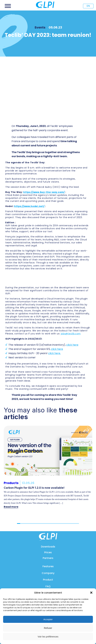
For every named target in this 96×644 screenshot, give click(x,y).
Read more (11, 507)
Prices (48, 552)
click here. (54, 353)
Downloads (48, 547)
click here (72, 345)
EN (88, 6)
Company (48, 573)
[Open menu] (8, 6)
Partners (48, 558)
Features (48, 566)
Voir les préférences (48, 637)
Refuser (48, 628)
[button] (91, 593)
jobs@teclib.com (71, 334)
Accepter (48, 619)
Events (40, 27)
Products (11, 483)
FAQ (48, 586)
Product (48, 580)
